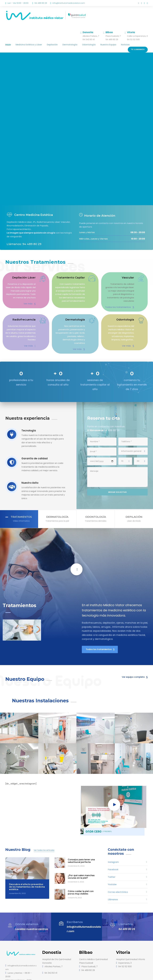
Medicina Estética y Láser (26, 45)
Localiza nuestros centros (31, 910)
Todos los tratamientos (122, 300)
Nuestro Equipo (96, 45)
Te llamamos (138, 44)
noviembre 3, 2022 (75, 863)
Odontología (79, 45)
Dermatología (63, 45)
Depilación (47, 45)
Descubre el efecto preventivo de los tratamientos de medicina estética (26, 868)
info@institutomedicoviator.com (65, 3)
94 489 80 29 (126, 910)
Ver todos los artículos (41, 831)
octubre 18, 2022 (74, 879)
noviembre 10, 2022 (76, 847)
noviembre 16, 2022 (17, 875)
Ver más (30, 300)
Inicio (8, 45)
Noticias (111, 45)
